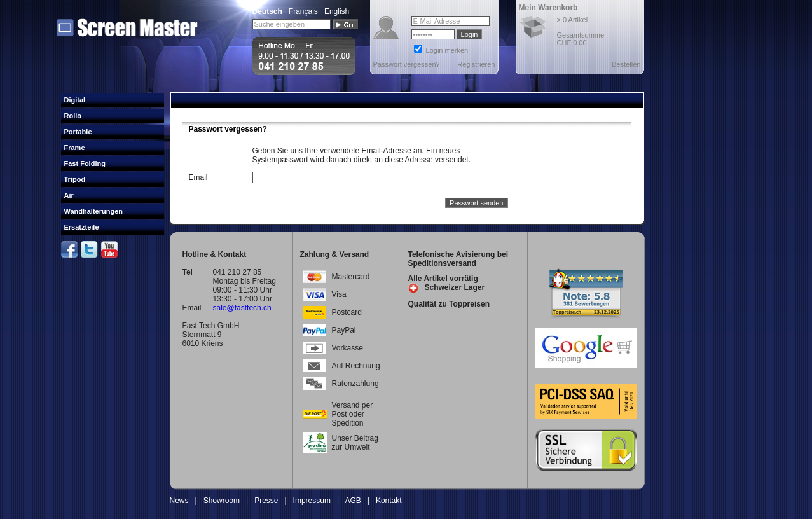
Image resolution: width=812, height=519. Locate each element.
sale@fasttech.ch (242, 308)
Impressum (312, 501)
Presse (266, 501)
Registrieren (476, 64)
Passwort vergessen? (407, 64)
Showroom (222, 501)
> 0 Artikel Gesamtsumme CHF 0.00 (581, 31)
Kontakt (389, 501)
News (179, 501)
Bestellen (626, 64)
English (337, 11)
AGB (353, 501)
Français (303, 11)
